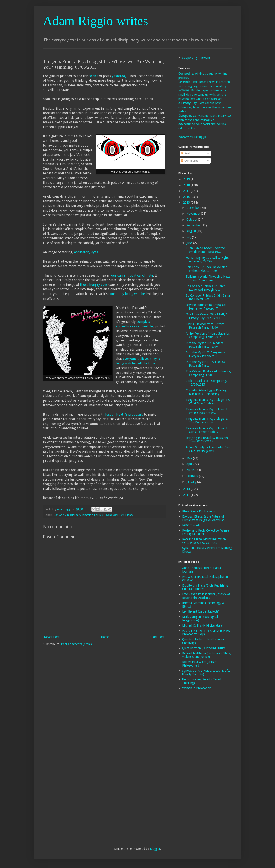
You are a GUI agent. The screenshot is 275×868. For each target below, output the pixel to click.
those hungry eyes (94, 285)
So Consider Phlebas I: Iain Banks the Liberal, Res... (208, 297)
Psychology (111, 515)
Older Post (157, 637)
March (191, 470)
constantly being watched (128, 294)
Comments (190, 161)
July (189, 237)
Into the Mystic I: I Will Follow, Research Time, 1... (206, 364)
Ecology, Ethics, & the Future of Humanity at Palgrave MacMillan (203, 518)
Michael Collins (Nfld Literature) (203, 625)
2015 (187, 203)
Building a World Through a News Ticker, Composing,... (208, 278)
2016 (187, 197)
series (94, 76)
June (190, 243)
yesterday (119, 76)
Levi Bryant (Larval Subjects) (201, 611)
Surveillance (126, 515)
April (190, 464)
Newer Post (52, 637)
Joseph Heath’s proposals (124, 415)
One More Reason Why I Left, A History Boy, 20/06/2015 (207, 316)
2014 (187, 489)
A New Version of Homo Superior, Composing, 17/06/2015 (208, 335)
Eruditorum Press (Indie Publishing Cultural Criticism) (205, 587)
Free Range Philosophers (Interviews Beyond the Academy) (206, 596)
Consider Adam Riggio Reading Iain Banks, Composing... (206, 392)
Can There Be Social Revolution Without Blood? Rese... (207, 269)
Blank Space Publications (199, 511)
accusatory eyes (86, 252)
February (193, 476)
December (193, 208)
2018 (187, 185)
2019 (187, 179)
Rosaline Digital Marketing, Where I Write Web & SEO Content (205, 541)
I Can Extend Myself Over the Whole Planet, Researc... (205, 250)
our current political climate (132, 275)
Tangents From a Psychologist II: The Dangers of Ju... (208, 420)
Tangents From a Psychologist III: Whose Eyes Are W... (208, 411)
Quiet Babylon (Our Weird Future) (204, 648)
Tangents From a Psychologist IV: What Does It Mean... (208, 402)
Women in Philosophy (196, 688)
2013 (187, 495)
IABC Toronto (191, 525)
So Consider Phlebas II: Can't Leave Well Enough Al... (205, 288)
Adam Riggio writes (95, 21)
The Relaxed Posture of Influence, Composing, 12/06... (208, 373)
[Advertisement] (196, 762)
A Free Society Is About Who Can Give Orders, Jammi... (208, 449)
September (194, 225)
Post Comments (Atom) (76, 644)
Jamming (88, 515)
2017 (187, 191)
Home (105, 637)
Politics (98, 515)
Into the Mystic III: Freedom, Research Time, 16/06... (205, 345)
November (194, 214)
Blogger (155, 849)
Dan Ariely (60, 515)
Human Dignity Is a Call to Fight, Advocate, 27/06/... (207, 259)
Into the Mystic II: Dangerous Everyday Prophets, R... (205, 354)
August (192, 231)
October (192, 220)
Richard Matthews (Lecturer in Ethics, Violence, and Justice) (207, 655)
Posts (186, 153)
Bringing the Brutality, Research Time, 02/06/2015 (207, 440)
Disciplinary (74, 515)
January (192, 482)
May (190, 458)
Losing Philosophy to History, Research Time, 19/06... (205, 326)
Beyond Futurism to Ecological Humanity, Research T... (206, 307)
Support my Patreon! (196, 58)
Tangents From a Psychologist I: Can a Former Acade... (207, 430)
